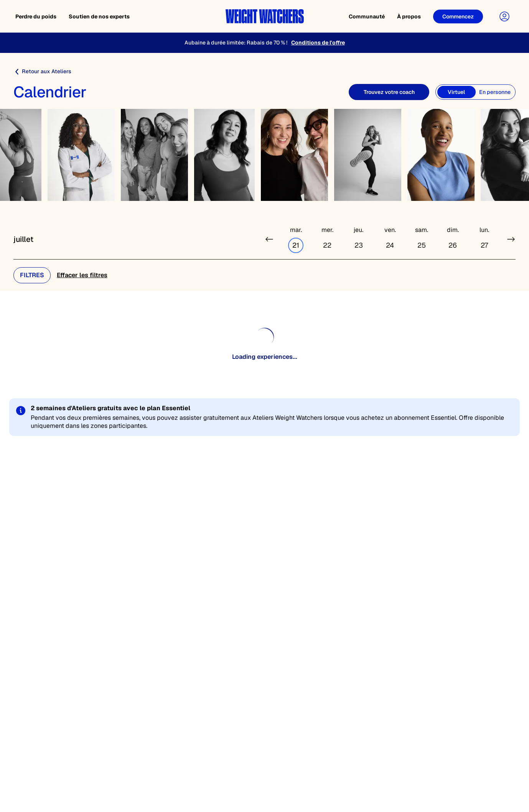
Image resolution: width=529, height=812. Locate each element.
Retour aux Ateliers (42, 72)
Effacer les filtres (82, 275)
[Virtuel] (456, 92)
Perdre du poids (36, 16)
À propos (409, 16)
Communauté (367, 16)
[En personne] (495, 92)
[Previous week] (269, 239)
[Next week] (511, 239)
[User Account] (504, 16)
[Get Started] (458, 16)
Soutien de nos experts (99, 16)
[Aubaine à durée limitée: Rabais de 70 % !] (264, 43)
